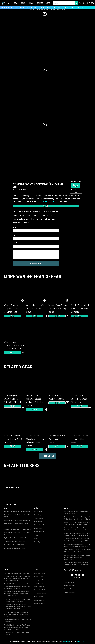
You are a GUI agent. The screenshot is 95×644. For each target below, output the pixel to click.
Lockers (23, 3)
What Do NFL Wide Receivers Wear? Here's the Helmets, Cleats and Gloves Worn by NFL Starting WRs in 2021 (17, 627)
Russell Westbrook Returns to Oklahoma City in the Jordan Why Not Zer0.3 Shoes (76, 529)
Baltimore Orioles (39, 600)
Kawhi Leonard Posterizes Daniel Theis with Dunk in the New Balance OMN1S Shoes (77, 545)
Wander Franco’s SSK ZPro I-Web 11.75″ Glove (35, 309)
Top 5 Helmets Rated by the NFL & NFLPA (17, 573)
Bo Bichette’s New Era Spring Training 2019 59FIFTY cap (13, 439)
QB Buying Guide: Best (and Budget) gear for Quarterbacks (17, 621)
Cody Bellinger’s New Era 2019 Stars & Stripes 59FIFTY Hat (13, 399)
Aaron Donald (38, 511)
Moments (40, 3)
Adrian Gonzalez (39, 532)
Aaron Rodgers (38, 518)
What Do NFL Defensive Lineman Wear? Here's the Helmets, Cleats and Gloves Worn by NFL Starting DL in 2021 (17, 607)
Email (15, 235)
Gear (16, 3)
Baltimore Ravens (39, 604)
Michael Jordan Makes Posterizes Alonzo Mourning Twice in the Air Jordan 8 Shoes (77, 564)
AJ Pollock (37, 538)
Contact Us (66, 641)
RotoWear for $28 (47, 201)
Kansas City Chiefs (40, 590)
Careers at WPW (69, 582)
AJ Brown (37, 535)
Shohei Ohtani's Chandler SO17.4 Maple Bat (17, 520)
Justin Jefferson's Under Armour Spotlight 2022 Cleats (17, 516)
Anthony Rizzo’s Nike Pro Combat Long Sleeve (57, 439)
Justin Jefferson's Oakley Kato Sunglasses (17, 511)
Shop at (79, 316)
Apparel (49, 212)
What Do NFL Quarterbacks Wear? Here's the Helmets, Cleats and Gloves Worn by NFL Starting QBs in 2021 (16, 594)
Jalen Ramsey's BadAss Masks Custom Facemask (16, 525)
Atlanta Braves (38, 597)
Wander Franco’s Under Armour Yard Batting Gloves (58, 309)
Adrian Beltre (38, 528)
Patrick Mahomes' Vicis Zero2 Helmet (15, 541)
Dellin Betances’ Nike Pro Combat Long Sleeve (80, 439)
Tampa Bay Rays (40, 212)
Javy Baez (79, 8)
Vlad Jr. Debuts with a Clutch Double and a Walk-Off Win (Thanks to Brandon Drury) (77, 534)
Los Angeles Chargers (41, 593)
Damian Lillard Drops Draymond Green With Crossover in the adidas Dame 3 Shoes (77, 523)
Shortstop (17, 212)
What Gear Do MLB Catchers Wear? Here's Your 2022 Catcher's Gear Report (17, 600)
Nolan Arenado (45, 8)
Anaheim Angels (39, 577)
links (55, 10)
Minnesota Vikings (39, 573)
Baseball (56, 212)
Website (15, 243)
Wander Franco (28, 212)
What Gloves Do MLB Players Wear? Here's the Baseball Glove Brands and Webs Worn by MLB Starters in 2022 (17, 579)
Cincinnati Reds (39, 583)
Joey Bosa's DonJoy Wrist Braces (14, 545)
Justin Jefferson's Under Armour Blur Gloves (17, 529)
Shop (46, 206)
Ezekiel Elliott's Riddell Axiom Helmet (15, 548)
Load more (47, 456)
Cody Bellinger (58, 8)
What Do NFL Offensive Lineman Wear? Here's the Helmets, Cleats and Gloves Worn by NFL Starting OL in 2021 (17, 586)
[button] (92, 3)
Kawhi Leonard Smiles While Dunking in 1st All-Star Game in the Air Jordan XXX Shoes (77, 518)
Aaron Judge (38, 515)
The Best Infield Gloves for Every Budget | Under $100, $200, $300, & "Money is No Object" (17, 614)
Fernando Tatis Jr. (32, 8)
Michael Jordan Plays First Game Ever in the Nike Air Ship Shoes (77, 513)
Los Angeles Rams (40, 580)
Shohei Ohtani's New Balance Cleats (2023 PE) (17, 534)
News (31, 3)
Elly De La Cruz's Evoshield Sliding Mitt (15, 538)
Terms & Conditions (70, 592)
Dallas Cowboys (39, 587)
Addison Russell (39, 525)
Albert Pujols (38, 542)
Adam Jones (38, 522)
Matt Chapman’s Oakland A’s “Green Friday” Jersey (79, 399)
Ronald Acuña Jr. (7, 8)
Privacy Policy (68, 589)
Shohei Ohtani (19, 8)
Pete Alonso (69, 8)
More (48, 3)
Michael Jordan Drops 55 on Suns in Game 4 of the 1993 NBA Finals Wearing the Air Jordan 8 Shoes (77, 557)
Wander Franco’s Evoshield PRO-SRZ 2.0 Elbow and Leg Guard (14, 345)
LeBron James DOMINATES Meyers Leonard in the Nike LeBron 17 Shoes (77, 551)
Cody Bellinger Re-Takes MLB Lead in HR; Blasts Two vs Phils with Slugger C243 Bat (77, 540)
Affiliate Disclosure (70, 586)
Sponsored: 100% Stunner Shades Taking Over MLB (16, 634)
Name (15, 227)
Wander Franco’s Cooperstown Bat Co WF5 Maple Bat (12, 309)
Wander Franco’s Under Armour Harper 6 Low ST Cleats (81, 309)
